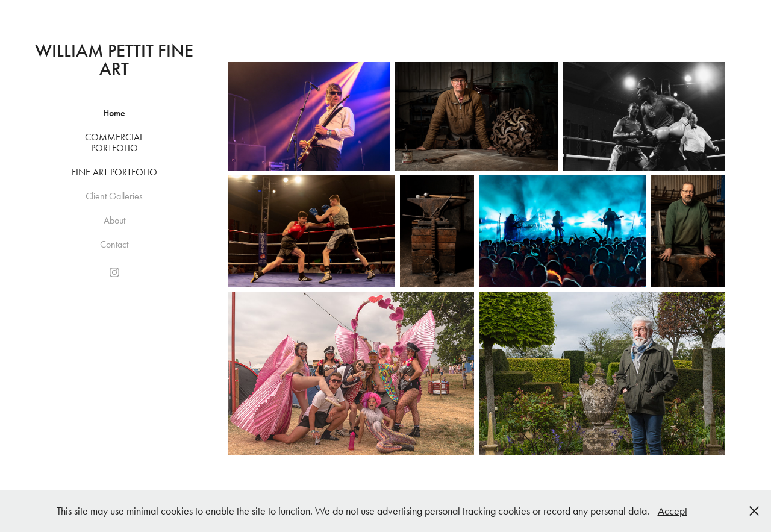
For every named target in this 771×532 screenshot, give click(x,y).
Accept (673, 511)
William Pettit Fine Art (116, 60)
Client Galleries (114, 196)
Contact (114, 244)
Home (114, 113)
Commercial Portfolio (114, 142)
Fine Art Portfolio (114, 172)
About (114, 220)
